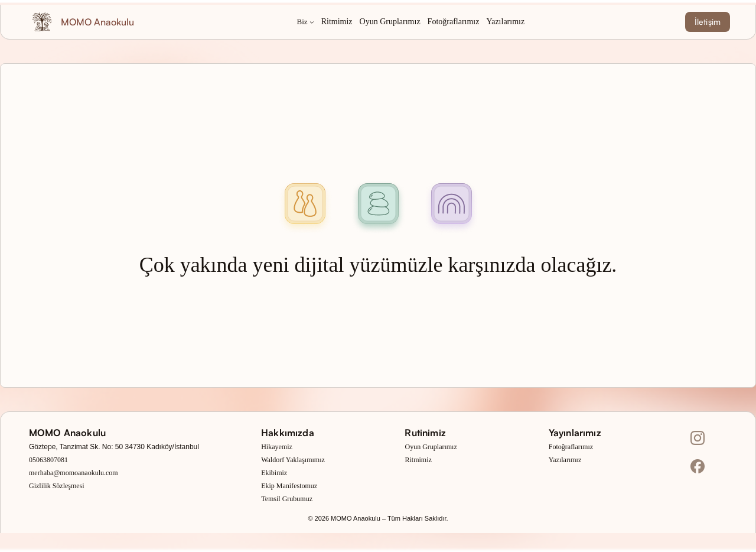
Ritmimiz (418, 460)
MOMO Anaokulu (97, 22)
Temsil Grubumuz (287, 499)
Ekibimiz (274, 473)
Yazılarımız (565, 460)
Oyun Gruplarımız (431, 447)
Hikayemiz (277, 447)
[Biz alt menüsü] (312, 22)
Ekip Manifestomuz (289, 486)
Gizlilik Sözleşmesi (57, 486)
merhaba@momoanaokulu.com (74, 473)
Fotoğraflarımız (571, 447)
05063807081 (48, 460)
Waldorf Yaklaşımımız (293, 460)
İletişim (708, 22)
